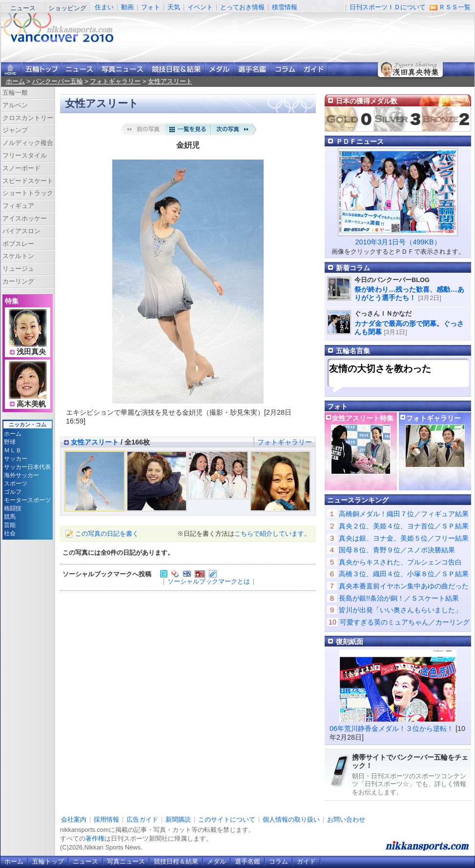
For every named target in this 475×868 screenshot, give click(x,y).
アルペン (15, 105)
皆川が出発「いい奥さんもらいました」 (400, 610)
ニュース (23, 8)
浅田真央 (31, 352)
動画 (127, 7)
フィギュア (18, 206)
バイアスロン (21, 231)
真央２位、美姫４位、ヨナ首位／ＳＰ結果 (404, 526)
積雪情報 (285, 7)
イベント (200, 7)
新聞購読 (178, 819)
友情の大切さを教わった (380, 369)
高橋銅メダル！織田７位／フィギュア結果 (404, 514)
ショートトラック (28, 193)
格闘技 (13, 508)
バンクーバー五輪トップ (41, 69)
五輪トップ (48, 861)
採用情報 (106, 819)
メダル (219, 69)
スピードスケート (28, 181)
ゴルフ (13, 492)
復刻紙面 (350, 642)
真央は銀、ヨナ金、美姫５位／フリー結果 (404, 538)
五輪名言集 (353, 351)
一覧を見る (188, 129)
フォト (151, 7)
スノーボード (21, 168)
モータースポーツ (27, 500)
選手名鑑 (252, 69)
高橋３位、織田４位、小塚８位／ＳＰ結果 (404, 574)
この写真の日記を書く (107, 534)
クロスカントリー (28, 118)
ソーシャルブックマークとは (209, 581)
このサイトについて (227, 819)
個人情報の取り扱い (291, 819)
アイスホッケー (25, 218)
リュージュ (18, 269)
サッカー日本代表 (27, 467)
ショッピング (67, 8)
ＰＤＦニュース (360, 141)
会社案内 (74, 819)
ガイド (313, 69)
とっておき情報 (242, 7)
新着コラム (353, 268)
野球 (10, 442)
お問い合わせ (346, 819)
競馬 (10, 517)
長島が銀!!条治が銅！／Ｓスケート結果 (399, 598)
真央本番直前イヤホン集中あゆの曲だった (404, 586)
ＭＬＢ (13, 450)
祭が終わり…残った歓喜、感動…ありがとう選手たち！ (409, 293)
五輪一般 (15, 92)
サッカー (16, 459)
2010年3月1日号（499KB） (398, 242)
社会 (10, 533)
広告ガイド (142, 819)
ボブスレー (18, 244)
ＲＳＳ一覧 (455, 7)
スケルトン (18, 256)
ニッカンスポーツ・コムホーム (11, 69)
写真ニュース (122, 69)
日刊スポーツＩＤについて (388, 7)
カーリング (18, 281)
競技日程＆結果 (176, 69)
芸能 (10, 525)
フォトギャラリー (115, 81)
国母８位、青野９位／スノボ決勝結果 (397, 550)
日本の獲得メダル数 (367, 101)
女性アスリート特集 (363, 418)
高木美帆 (31, 404)
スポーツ (16, 484)
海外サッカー (21, 475)
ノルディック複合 (28, 143)
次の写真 (234, 129)
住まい (104, 7)
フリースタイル (25, 155)
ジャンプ (15, 130)
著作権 (95, 838)
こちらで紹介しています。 (272, 534)
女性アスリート (170, 81)
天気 (174, 7)
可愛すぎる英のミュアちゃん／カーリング (405, 622)
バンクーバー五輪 (58, 81)
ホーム (15, 81)
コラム (285, 69)
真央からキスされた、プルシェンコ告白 (400, 562)
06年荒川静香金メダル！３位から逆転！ (392, 728)
